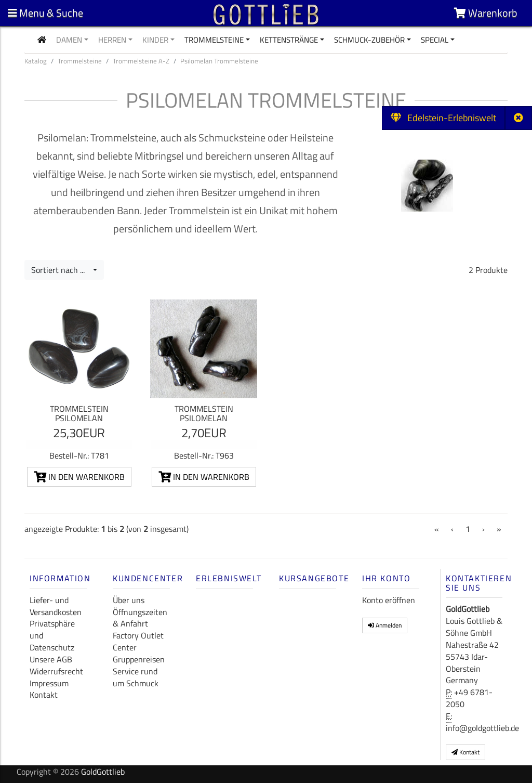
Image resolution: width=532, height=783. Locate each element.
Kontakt (44, 695)
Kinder (155, 40)
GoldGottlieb (103, 772)
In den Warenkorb (79, 477)
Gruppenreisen (139, 659)
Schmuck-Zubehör (369, 40)
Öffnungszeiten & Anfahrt (140, 618)
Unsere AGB (51, 659)
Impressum (49, 683)
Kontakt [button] (465, 752)
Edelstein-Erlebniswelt (443, 118)
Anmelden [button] (385, 625)
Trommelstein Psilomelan (79, 413)
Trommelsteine (214, 40)
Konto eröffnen (389, 600)
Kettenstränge (289, 40)
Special (435, 40)
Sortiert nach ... (61, 270)
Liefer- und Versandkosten (56, 606)
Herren (112, 40)
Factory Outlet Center (138, 641)
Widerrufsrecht (56, 671)
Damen (69, 40)
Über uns (129, 600)
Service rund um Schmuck (136, 677)
